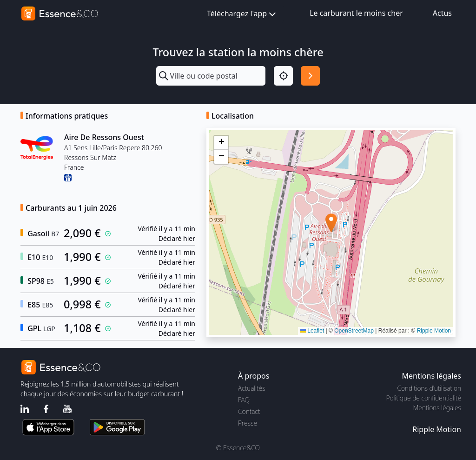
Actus (442, 13)
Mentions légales (437, 408)
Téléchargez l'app (242, 14)
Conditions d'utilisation (429, 388)
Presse (248, 423)
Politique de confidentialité (424, 398)
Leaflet (312, 331)
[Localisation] (283, 76)
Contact (249, 411)
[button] (331, 223)
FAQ (244, 400)
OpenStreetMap (354, 331)
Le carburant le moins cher (356, 13)
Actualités (252, 388)
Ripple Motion (434, 331)
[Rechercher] (310, 76)
